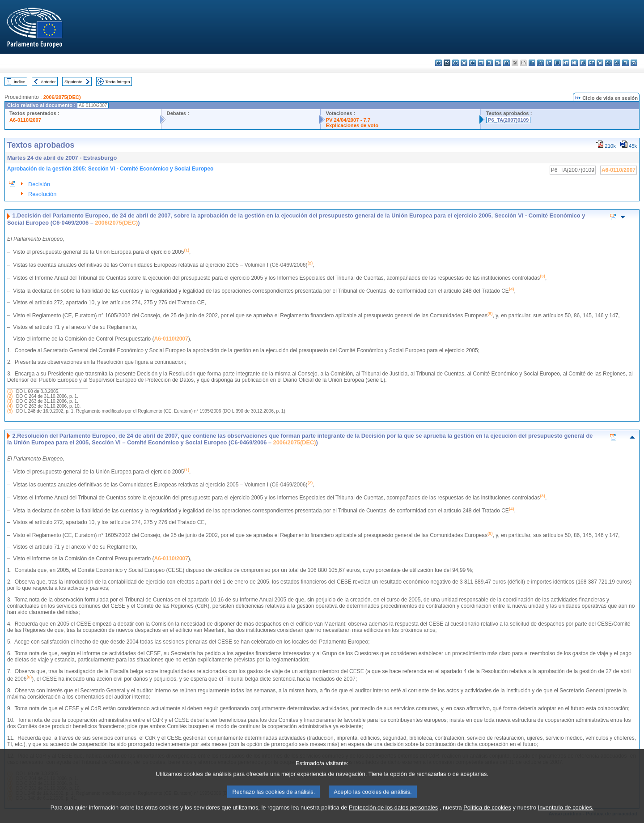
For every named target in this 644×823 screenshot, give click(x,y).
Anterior (48, 82)
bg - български (439, 63)
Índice (20, 82)
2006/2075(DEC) (62, 97)
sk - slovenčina (608, 63)
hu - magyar (557, 63)
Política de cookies (487, 816)
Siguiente (73, 82)
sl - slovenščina (617, 63)
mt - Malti (566, 63)
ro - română (600, 63)
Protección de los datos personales (393, 816)
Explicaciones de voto (352, 125)
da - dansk (464, 63)
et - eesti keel (481, 63)
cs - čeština (455, 63)
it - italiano (532, 63)
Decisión (39, 184)
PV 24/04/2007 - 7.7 (348, 120)
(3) (10, 401)
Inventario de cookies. (566, 816)
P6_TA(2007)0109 (508, 120)
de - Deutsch (472, 63)
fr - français (506, 63)
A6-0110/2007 (25, 120)
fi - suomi (625, 63)
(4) (10, 406)
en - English (498, 63)
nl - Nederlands (574, 63)
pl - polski (583, 63)
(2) (10, 396)
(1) (10, 391)
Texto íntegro (117, 82)
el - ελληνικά (489, 63)
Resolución (42, 194)
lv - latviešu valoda (540, 63)
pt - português (591, 63)
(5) (10, 411)
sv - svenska (634, 63)
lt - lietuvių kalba (549, 63)
